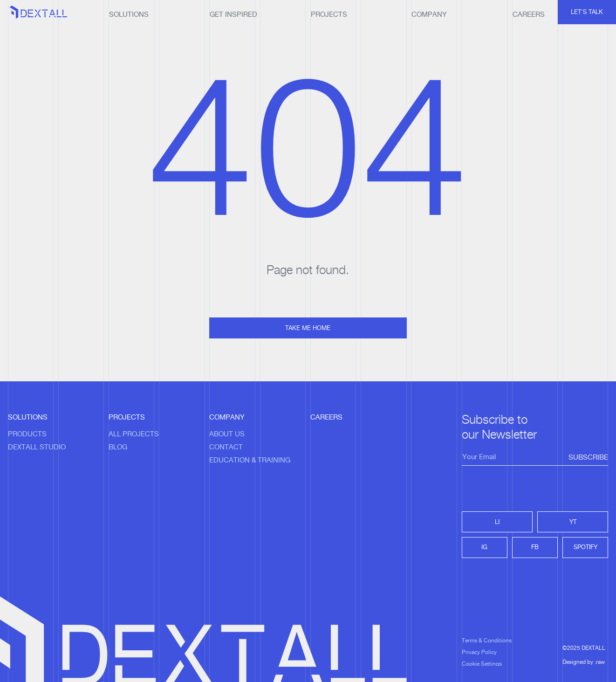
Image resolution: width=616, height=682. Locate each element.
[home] (38, 13)
